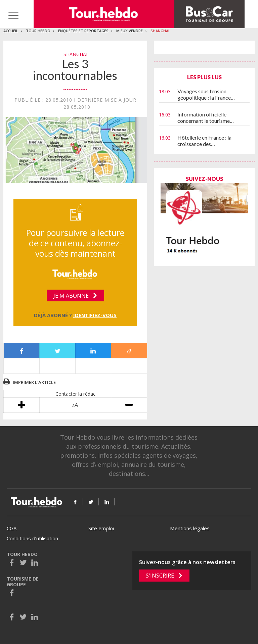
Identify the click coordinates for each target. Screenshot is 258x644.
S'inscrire (160, 576)
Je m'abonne (71, 296)
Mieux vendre (130, 31)
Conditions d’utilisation (32, 538)
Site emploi (101, 528)
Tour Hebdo (38, 31)
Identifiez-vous (95, 315)
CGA (12, 528)
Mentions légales (190, 528)
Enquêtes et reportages (83, 31)
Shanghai (160, 31)
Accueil (11, 31)
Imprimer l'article (34, 382)
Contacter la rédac (75, 394)
